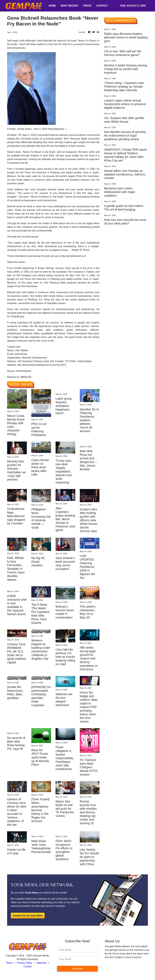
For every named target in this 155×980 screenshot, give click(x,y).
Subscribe (77, 969)
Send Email (21, 354)
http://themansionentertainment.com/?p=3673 (41, 365)
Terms (9, 963)
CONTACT (102, 6)
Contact (27, 966)
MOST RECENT (69, 6)
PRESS (87, 6)
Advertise (42, 963)
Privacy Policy (25, 963)
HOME (52, 6)
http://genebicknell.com (74, 256)
